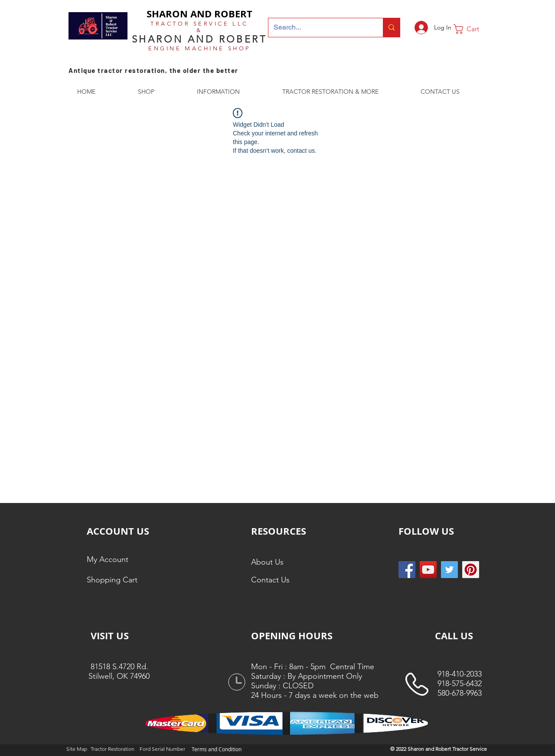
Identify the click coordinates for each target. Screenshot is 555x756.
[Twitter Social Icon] (449, 570)
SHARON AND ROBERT (199, 14)
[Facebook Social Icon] (407, 570)
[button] (472, 29)
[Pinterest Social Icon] (471, 570)
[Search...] (319, 28)
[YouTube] (428, 570)
